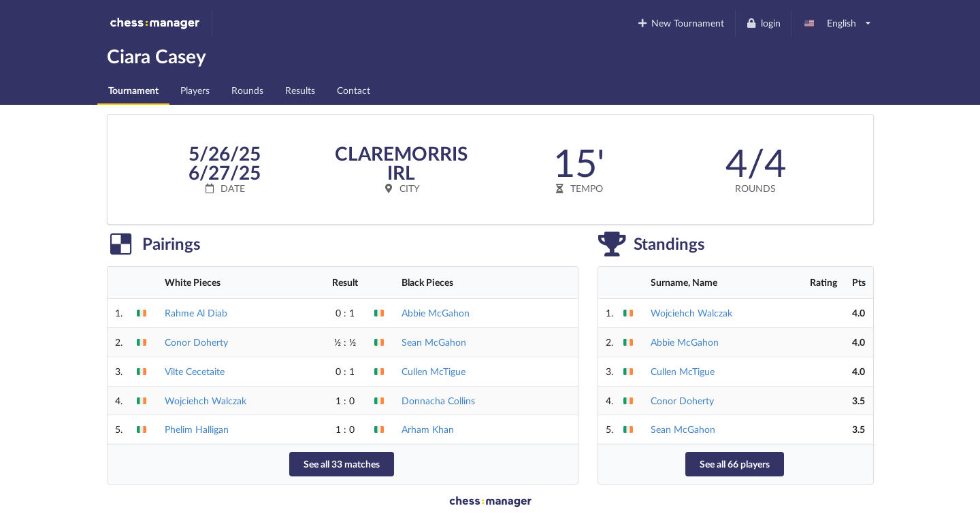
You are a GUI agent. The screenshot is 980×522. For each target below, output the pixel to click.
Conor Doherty (196, 342)
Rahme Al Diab (196, 313)
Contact (354, 90)
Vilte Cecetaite (195, 371)
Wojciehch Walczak (206, 401)
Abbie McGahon (436, 313)
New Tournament (680, 23)
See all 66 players (735, 464)
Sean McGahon (434, 342)
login (763, 23)
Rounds (247, 90)
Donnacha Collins (438, 401)
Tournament (133, 90)
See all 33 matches (342, 464)
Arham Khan (428, 429)
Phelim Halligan (197, 429)
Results (300, 90)
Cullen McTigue (434, 371)
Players (195, 90)
